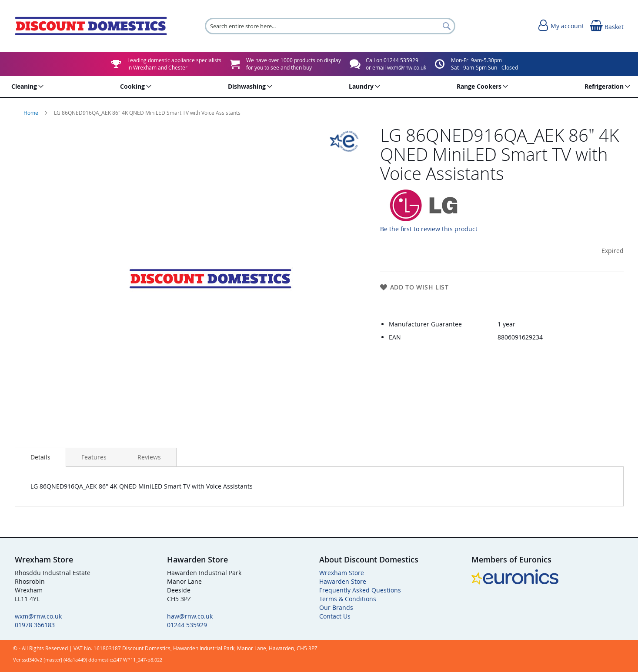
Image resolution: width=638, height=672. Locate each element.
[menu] (319, 86)
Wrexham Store (342, 573)
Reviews (149, 457)
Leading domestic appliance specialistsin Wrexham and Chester (174, 64)
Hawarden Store (343, 581)
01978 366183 (35, 625)
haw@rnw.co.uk (190, 616)
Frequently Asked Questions (360, 590)
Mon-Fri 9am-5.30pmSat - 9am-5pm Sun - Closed (484, 64)
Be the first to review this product (429, 229)
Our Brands (336, 607)
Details (40, 457)
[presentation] (40, 457)
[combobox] (330, 26)
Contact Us (335, 616)
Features (94, 457)
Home (32, 113)
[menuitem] (26, 86)
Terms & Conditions (348, 599)
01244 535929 (187, 625)
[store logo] (91, 26)
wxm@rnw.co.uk (38, 616)
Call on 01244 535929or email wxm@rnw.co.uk (396, 64)
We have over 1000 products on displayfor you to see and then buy (294, 64)
